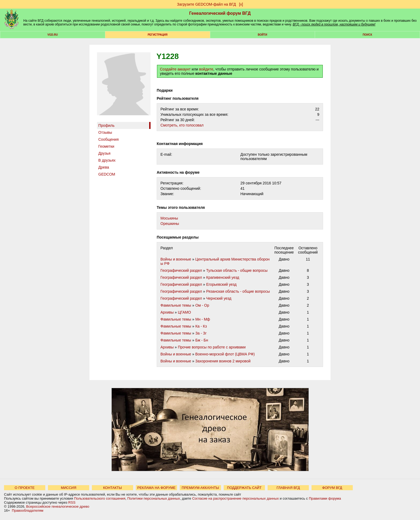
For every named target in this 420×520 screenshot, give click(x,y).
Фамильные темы (176, 305)
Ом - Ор (202, 305)
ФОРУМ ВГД (332, 488)
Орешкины (170, 224)
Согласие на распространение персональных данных (235, 498)
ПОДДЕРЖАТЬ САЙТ (244, 488)
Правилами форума (325, 498)
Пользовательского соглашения (100, 498)
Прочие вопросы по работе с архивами (212, 347)
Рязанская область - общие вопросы (238, 291)
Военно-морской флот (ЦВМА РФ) (225, 354)
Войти (262, 35)
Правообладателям (27, 510)
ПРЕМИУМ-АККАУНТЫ (200, 488)
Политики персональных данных (154, 498)
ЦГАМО (184, 312)
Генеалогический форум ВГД (220, 13)
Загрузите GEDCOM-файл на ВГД (207, 4)
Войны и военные (176, 259)
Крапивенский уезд (223, 277)
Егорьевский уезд (221, 284)
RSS (72, 502)
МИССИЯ (69, 488)
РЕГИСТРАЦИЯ (157, 35)
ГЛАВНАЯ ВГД (288, 488)
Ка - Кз (201, 326)
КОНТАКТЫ (112, 488)
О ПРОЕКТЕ (25, 488)
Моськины (169, 218)
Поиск (367, 35)
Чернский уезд (219, 298)
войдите (206, 69)
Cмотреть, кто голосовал (182, 125)
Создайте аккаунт (175, 69)
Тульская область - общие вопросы (237, 270)
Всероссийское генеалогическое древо (58, 506)
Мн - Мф (203, 319)
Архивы (167, 312)
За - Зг (201, 333)
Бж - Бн (202, 340)
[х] (241, 4)
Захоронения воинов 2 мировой (223, 361)
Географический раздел (181, 270)
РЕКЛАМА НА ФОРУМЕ (156, 488)
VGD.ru (53, 35)
